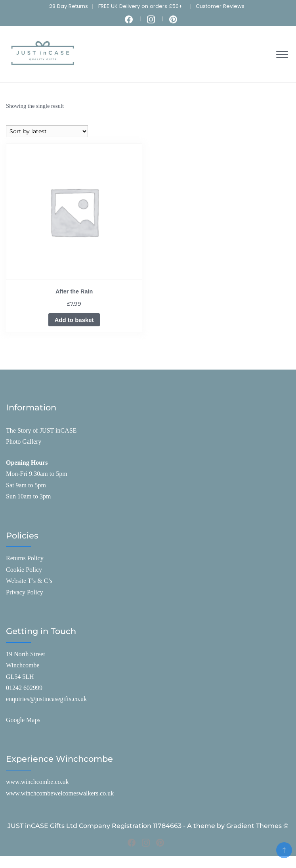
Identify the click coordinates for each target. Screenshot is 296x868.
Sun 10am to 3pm (28, 496)
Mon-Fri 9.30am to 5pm (37, 474)
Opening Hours (27, 463)
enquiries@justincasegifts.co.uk (46, 699)
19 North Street (26, 654)
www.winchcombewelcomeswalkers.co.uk (60, 793)
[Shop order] (47, 131)
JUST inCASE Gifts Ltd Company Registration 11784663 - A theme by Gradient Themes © (148, 826)
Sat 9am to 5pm (26, 485)
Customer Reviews (220, 6)
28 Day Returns (69, 6)
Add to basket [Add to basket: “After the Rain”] (74, 320)
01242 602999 (24, 688)
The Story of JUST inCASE (41, 430)
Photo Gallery (24, 442)
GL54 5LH (20, 677)
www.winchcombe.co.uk (37, 782)
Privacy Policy (25, 592)
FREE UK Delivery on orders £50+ (140, 6)
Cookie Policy (24, 570)
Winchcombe (23, 665)
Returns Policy (25, 558)
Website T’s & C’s (29, 581)
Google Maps (23, 720)
